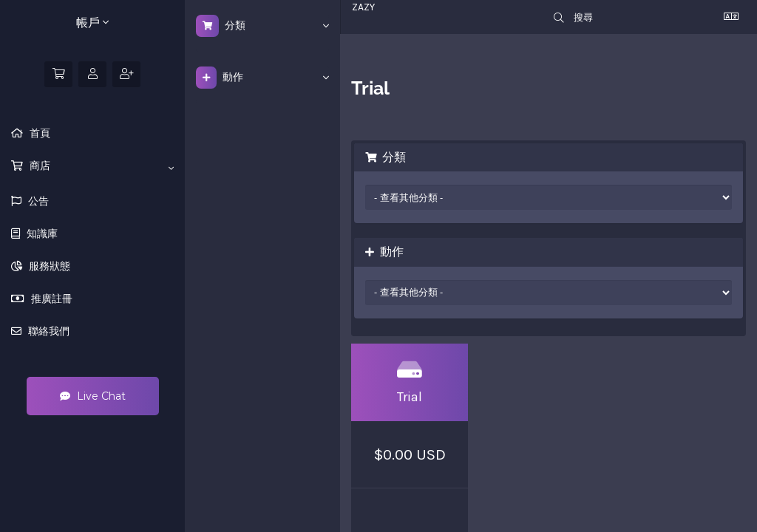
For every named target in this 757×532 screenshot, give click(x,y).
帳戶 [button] (92, 23)
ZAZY (363, 7)
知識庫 (41, 233)
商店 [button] (100, 166)
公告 (37, 201)
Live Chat (93, 396)
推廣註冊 (50, 299)
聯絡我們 (47, 331)
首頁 (38, 133)
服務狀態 (48, 266)
